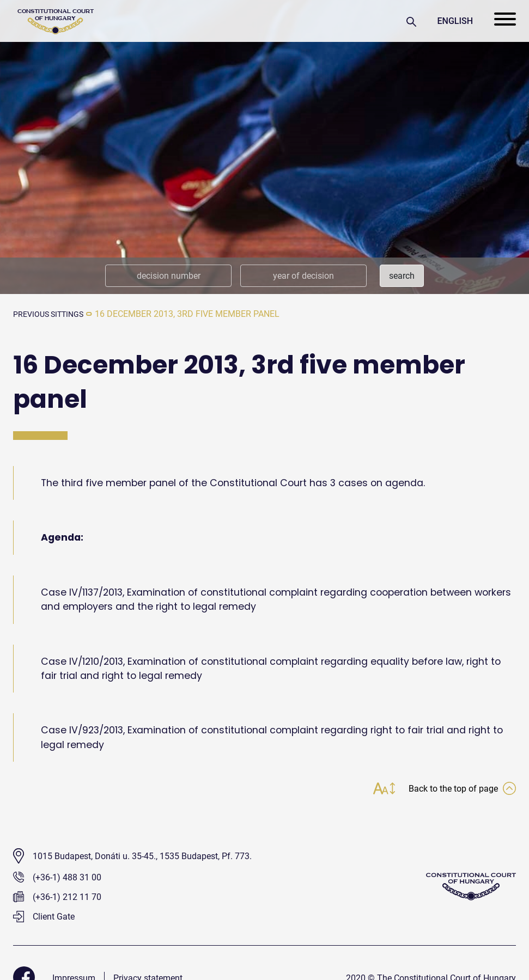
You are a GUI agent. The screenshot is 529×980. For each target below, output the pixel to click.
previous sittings (53, 314)
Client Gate (44, 918)
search (402, 276)
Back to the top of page (457, 790)
